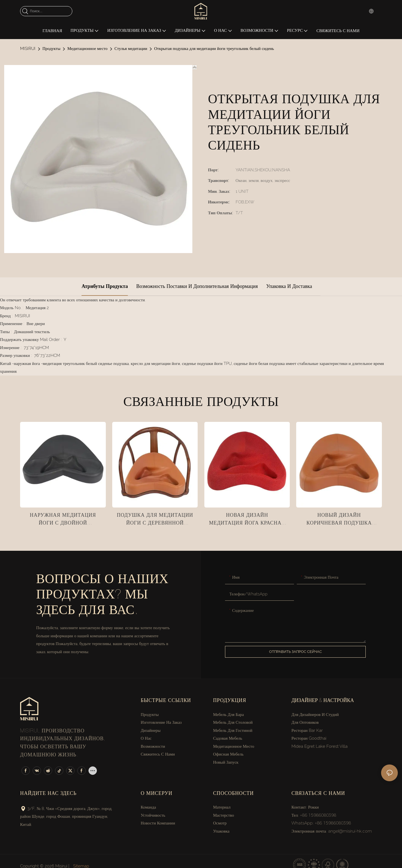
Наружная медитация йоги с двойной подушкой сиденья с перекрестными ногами (63, 520)
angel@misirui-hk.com (350, 831)
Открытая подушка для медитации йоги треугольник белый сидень (214, 49)
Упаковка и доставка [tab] (289, 286)
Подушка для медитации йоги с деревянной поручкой (155, 520)
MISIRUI (28, 49)
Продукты (51, 49)
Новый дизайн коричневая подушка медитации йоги (339, 520)
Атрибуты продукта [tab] (105, 286)
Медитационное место (87, 49)
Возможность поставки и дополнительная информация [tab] (197, 286)
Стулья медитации (131, 49)
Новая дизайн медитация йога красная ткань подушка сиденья (247, 520)
